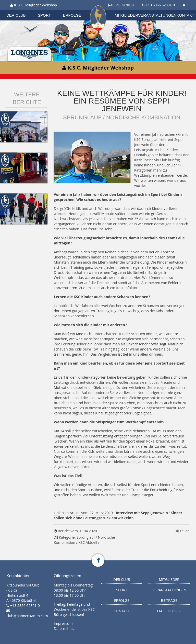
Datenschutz (64, 629)
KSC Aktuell (88, 542)
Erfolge (72, 15)
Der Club (16, 15)
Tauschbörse (169, 611)
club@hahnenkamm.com (27, 616)
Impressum (63, 623)
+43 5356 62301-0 (160, 5)
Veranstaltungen (157, 15)
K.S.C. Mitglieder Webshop (34, 5)
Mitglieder (127, 15)
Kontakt (186, 15)
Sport (44, 15)
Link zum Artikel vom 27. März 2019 (83, 513)
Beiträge (169, 600)
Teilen (183, 531)
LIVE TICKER (121, 5)
